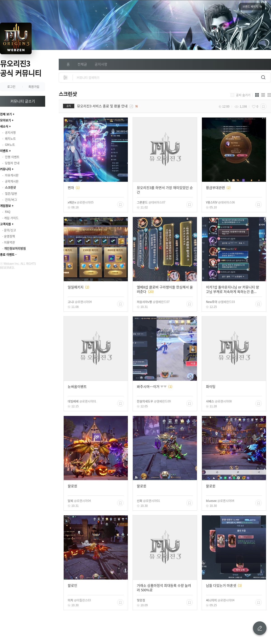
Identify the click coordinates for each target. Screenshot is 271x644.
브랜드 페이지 (250, 7)
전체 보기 (6, 114)
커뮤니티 (5, 169)
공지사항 (101, 64)
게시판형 (269, 95)
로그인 (11, 86)
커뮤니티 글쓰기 (23, 101)
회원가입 (34, 86)
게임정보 (5, 206)
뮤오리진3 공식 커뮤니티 (21, 68)
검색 (263, 77)
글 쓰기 (260, 628)
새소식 (4, 126)
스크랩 (263, 106)
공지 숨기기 (243, 95)
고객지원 (5, 224)
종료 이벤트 (7, 254)
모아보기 (5, 120)
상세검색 (66, 77)
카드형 (257, 95)
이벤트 (4, 151)
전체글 (82, 64)
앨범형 (263, 95)
